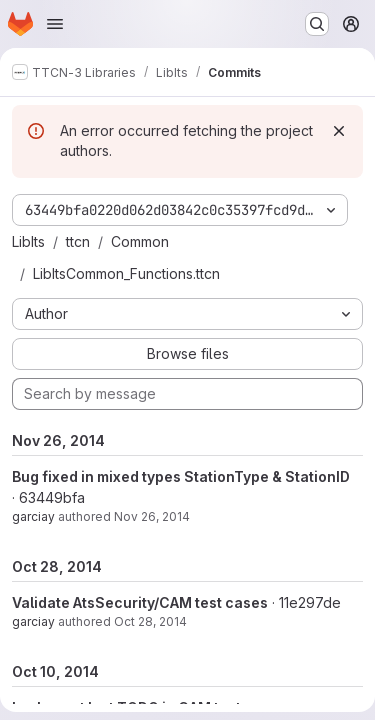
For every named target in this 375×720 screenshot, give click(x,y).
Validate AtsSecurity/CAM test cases (140, 602)
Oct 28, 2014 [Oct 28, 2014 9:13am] (150, 621)
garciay (33, 516)
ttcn (78, 241)
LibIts (28, 241)
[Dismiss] (339, 131)
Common (140, 241)
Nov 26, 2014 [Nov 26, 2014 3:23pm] (152, 516)
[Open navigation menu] (55, 24)
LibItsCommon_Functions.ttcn (126, 273)
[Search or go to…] (317, 24)
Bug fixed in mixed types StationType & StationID (181, 476)
